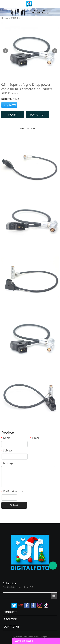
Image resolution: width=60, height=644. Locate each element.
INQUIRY (13, 115)
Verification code (12, 491)
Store (56, 4)
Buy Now (9, 105)
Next (55, 51)
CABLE (15, 18)
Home (5, 18)
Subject (7, 450)
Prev (5, 51)
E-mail (35, 438)
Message (8, 463)
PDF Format (37, 115)
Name (6, 438)
